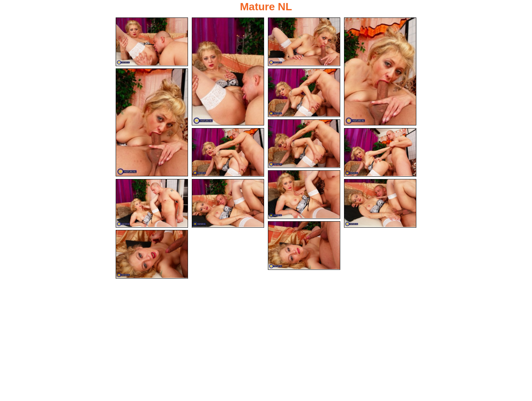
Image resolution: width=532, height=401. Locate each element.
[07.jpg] (304, 144)
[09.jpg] (380, 152)
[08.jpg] (228, 152)
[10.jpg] (304, 195)
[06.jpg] (304, 93)
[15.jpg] (152, 254)
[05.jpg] (152, 122)
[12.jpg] (228, 203)
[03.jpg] (304, 42)
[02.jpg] (228, 71)
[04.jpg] (380, 71)
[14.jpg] (304, 246)
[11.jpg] (152, 203)
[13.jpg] (380, 203)
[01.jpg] (152, 42)
